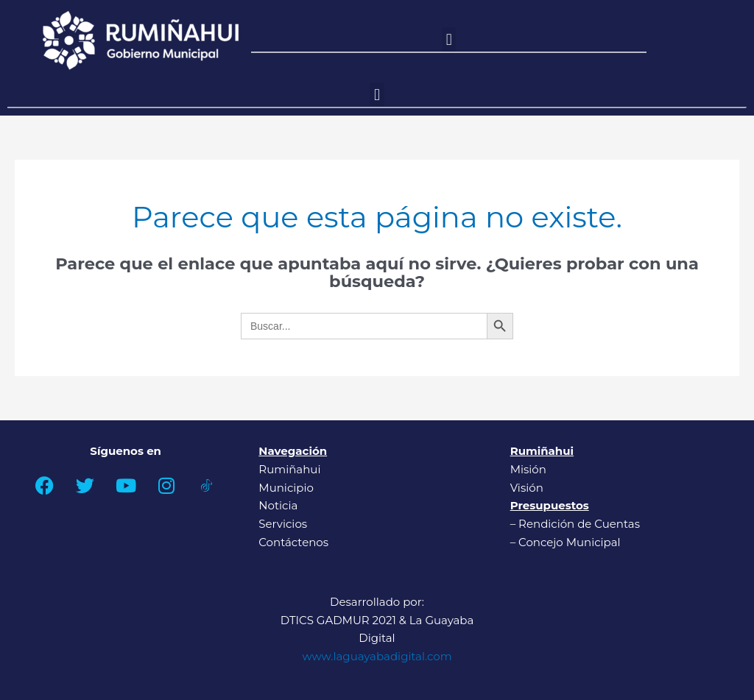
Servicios (283, 524)
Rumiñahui (289, 469)
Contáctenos (293, 542)
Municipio (286, 488)
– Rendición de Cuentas (575, 524)
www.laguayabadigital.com (377, 656)
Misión (528, 469)
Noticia (278, 505)
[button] (449, 39)
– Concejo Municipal (567, 542)
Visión (527, 488)
